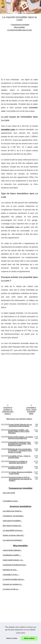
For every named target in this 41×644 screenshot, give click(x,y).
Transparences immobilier (20, 25)
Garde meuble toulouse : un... (13, 560)
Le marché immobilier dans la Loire (19, 30)
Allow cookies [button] (29, 638)
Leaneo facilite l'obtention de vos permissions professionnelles (20, 425)
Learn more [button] (21, 633)
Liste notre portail (9, 493)
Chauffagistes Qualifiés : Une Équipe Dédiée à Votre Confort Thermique (19, 431)
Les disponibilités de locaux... (13, 530)
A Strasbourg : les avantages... (13, 516)
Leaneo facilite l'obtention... (12, 550)
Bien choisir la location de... (12, 526)
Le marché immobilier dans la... (14, 579)
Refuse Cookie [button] (12, 638)
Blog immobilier (19, 27)
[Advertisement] (20, 53)
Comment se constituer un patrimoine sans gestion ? (8, 411)
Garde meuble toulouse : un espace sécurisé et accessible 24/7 (21, 438)
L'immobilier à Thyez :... (11, 575)
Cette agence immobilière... (12, 521)
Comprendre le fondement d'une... (15, 565)
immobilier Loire (8, 130)
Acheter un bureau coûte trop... (14, 535)
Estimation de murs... (10, 570)
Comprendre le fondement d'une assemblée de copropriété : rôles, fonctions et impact (20, 444)
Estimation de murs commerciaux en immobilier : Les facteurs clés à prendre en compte (20, 451)
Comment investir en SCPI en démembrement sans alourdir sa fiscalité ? (20, 479)
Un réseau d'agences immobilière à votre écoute (21, 473)
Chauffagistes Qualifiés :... (12, 555)
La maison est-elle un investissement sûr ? (16, 468)
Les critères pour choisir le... (13, 511)
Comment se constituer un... (13, 584)
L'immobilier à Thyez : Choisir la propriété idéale (31, 411)
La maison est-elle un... (11, 589)
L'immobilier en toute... (11, 501)
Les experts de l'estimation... (13, 540)
